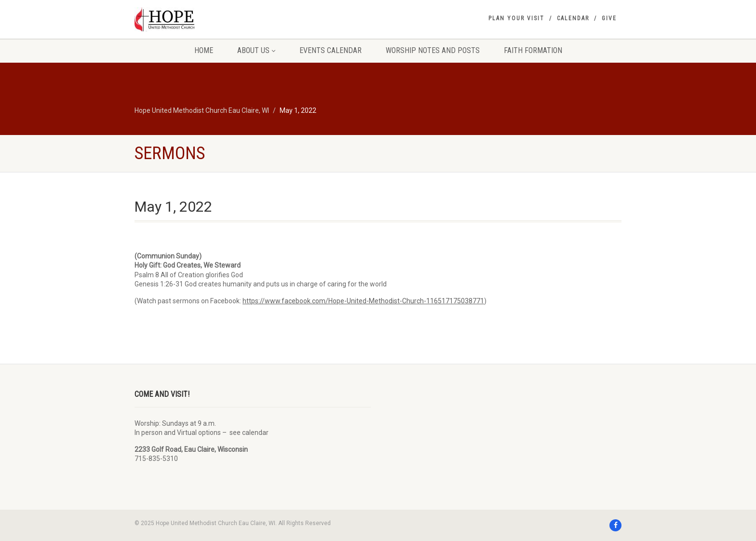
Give (609, 18)
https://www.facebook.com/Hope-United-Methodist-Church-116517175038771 (363, 301)
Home (204, 50)
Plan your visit (516, 18)
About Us (256, 50)
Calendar (573, 18)
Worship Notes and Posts (433, 50)
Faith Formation (533, 50)
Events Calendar (331, 50)
